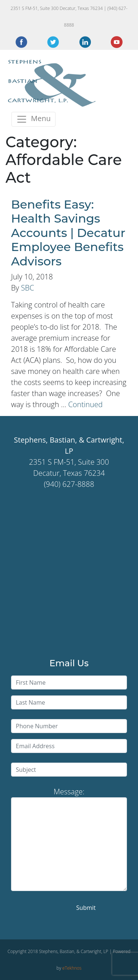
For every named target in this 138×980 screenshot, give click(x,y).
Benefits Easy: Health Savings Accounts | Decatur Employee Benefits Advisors (68, 233)
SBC (28, 288)
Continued (85, 404)
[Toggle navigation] (33, 119)
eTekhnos (72, 968)
